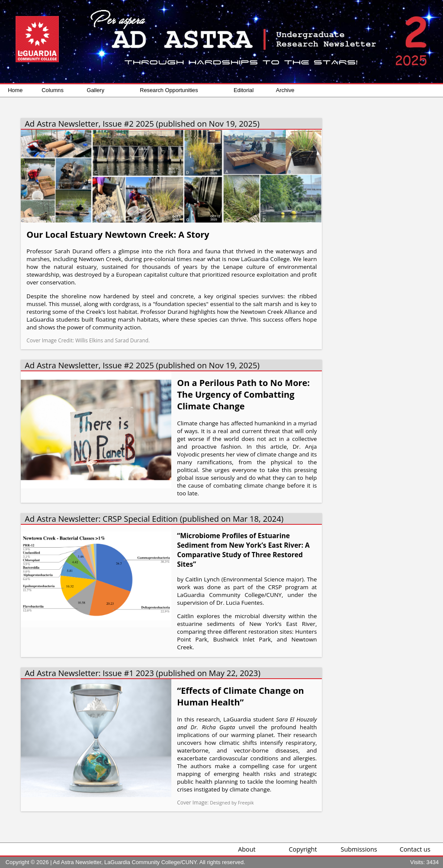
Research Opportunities (169, 90)
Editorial (244, 90)
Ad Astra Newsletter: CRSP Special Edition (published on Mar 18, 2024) (154, 519)
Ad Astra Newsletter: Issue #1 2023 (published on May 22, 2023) (143, 673)
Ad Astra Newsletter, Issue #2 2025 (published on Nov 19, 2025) (142, 123)
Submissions (359, 849)
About (247, 849)
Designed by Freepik (232, 803)
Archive (285, 90)
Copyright (303, 849)
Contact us (415, 849)
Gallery (96, 90)
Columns (53, 90)
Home (15, 90)
